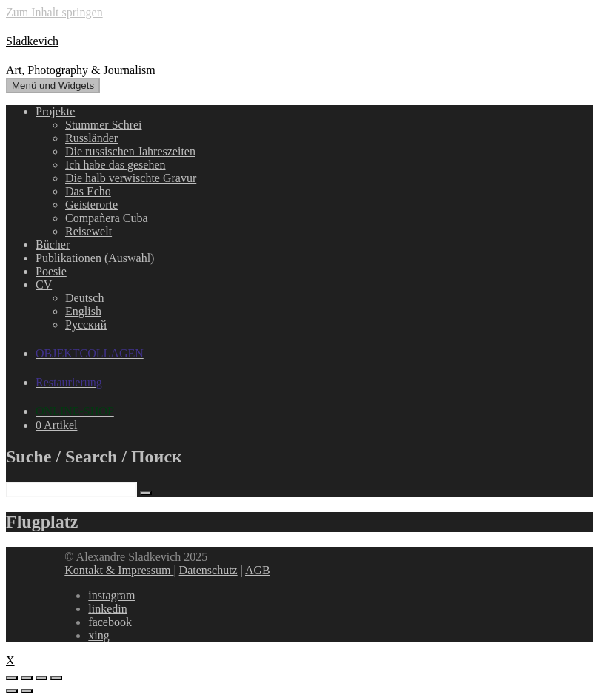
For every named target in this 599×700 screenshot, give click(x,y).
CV (44, 285)
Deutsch (84, 298)
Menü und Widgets (53, 85)
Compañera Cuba (107, 218)
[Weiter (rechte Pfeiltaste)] (27, 691)
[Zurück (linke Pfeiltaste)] (12, 691)
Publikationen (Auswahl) (95, 258)
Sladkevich (32, 41)
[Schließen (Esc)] (12, 678)
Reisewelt (88, 231)
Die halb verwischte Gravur (131, 178)
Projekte (55, 111)
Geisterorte (91, 205)
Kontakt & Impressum (119, 570)
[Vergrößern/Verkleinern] (56, 678)
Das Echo (88, 191)
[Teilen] (27, 678)
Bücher (53, 245)
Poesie (51, 271)
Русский (86, 324)
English (83, 311)
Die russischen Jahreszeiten (130, 151)
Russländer (91, 138)
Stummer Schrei (104, 125)
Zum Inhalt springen (54, 12)
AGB (258, 570)
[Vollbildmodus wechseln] (41, 678)
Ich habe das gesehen (116, 165)
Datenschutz (208, 570)
